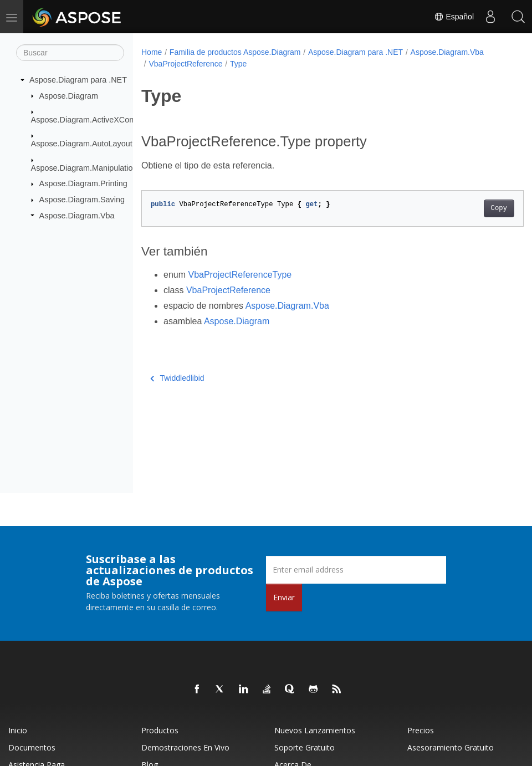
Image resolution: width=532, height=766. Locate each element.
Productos (160, 730)
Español (454, 17)
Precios (421, 730)
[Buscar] (70, 53)
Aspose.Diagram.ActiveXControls (90, 120)
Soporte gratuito (305, 747)
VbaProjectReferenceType (240, 275)
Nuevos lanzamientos (315, 730)
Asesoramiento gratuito (451, 747)
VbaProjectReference (185, 64)
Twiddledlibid (177, 378)
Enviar (284, 597)
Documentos (32, 747)
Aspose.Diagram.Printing (83, 183)
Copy (472, 208)
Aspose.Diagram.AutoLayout (82, 144)
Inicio (18, 730)
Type (238, 64)
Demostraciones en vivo (185, 747)
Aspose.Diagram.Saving (82, 200)
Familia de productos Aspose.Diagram (235, 52)
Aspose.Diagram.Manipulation (84, 168)
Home (152, 52)
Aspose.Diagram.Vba (77, 215)
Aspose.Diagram (69, 95)
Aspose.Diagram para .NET (78, 80)
